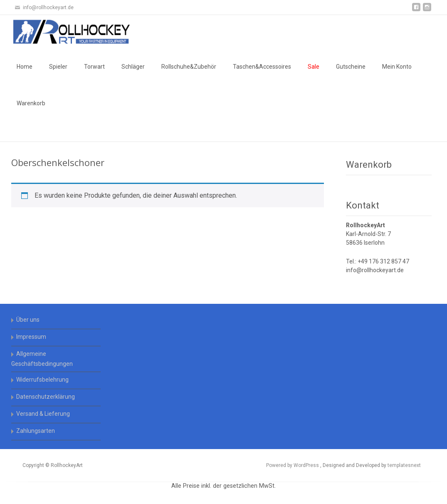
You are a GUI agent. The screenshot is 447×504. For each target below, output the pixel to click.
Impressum (31, 337)
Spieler (58, 67)
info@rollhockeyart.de (375, 270)
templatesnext (404, 465)
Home (25, 67)
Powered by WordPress (293, 465)
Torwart (94, 67)
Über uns (28, 320)
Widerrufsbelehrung (42, 380)
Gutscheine (351, 67)
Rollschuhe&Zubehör (189, 67)
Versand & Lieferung (43, 414)
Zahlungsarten (36, 431)
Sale (314, 67)
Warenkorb (31, 103)
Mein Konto (397, 67)
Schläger (133, 67)
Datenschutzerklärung (46, 397)
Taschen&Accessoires (262, 67)
